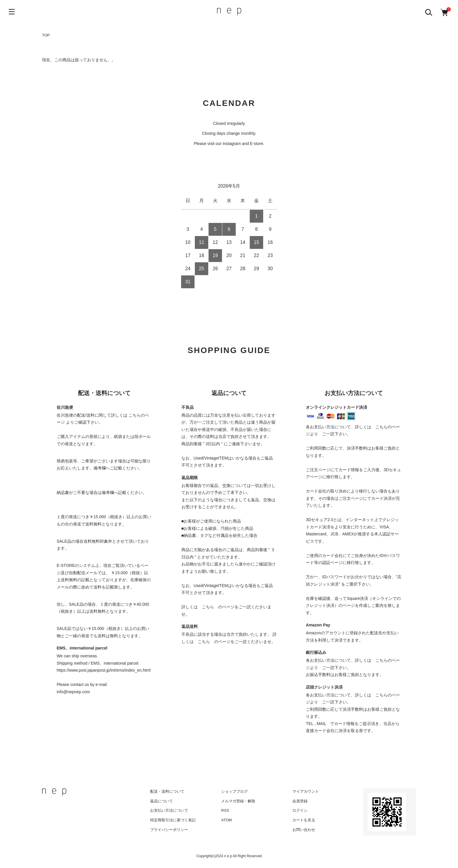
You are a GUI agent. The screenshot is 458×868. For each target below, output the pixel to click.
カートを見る (304, 820)
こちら (208, 607)
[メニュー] (12, 12)
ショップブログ (234, 791)
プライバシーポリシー (169, 830)
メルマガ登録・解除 (238, 801)
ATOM (226, 820)
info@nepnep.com (73, 692)
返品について (162, 801)
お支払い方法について (169, 810)
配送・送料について (167, 791)
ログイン (300, 810)
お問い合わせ (304, 830)
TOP (46, 35)
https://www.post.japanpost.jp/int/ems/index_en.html (104, 670)
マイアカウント (306, 791)
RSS (225, 810)
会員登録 (300, 801)
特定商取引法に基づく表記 (173, 820)
